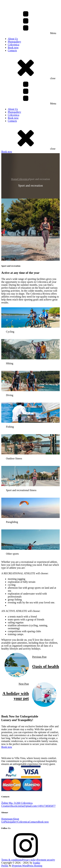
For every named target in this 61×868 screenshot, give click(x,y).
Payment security (46, 860)
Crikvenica (14, 45)
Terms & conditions (12, 860)
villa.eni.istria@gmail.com (23, 806)
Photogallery (14, 42)
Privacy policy (30, 860)
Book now (13, 48)
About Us (13, 39)
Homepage (7, 819)
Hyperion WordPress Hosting (27, 866)
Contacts (12, 50)
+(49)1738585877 (46, 806)
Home (14, 179)
